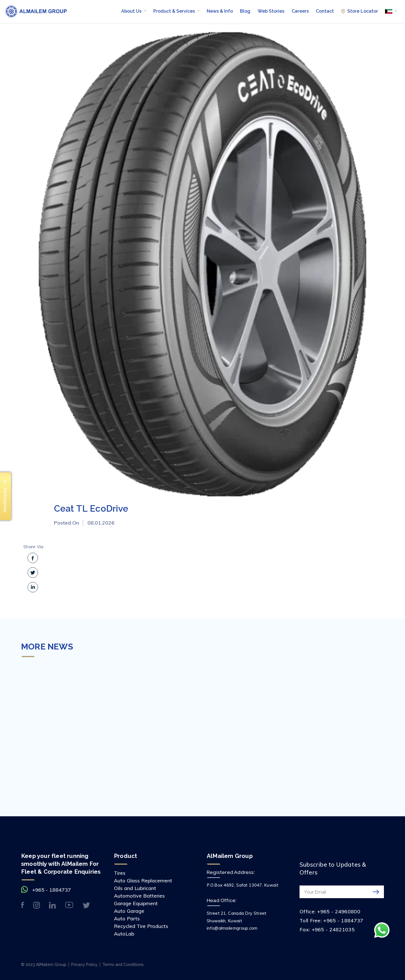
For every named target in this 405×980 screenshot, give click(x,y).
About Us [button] (132, 11)
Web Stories (271, 11)
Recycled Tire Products (141, 926)
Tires (120, 873)
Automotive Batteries (139, 896)
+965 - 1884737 (51, 890)
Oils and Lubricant (135, 888)
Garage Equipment (136, 903)
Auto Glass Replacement (143, 881)
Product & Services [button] (175, 11)
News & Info (220, 11)
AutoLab (124, 934)
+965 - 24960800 (339, 912)
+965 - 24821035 (333, 930)
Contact (325, 11)
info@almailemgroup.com (232, 928)
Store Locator (360, 11)
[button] (391, 11)
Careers (300, 11)
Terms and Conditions (123, 965)
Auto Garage (129, 911)
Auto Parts (127, 919)
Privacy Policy (84, 965)
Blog (245, 11)
